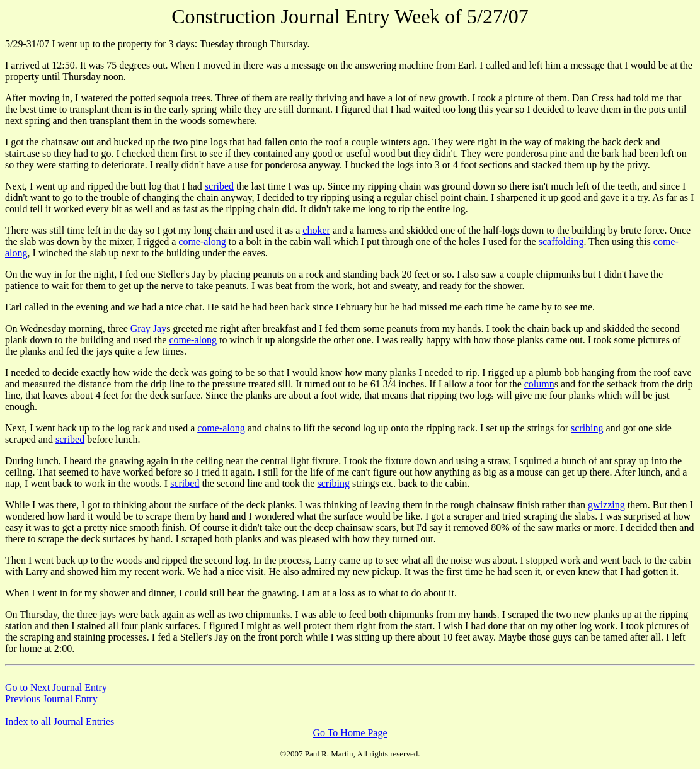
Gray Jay (148, 328)
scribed (219, 186)
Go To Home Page (350, 733)
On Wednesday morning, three (68, 328)
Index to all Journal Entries (60, 721)
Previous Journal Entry (51, 699)
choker (316, 230)
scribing (587, 428)
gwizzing (606, 505)
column (539, 384)
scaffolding (561, 242)
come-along (202, 242)
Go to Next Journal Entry (56, 687)
